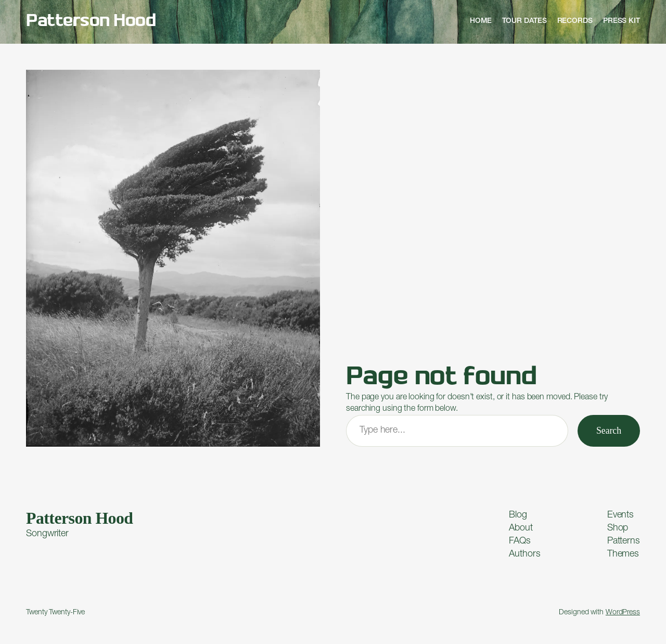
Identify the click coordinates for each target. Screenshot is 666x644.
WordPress (623, 613)
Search (609, 431)
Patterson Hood (91, 22)
